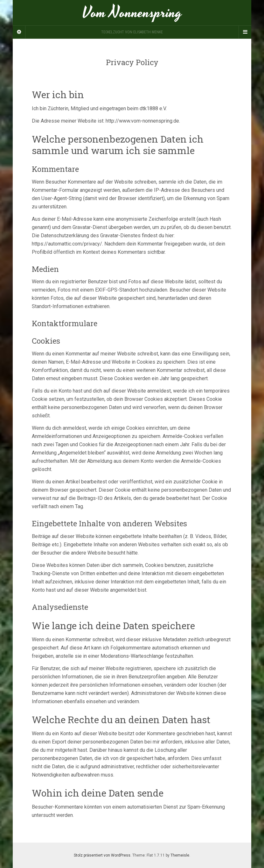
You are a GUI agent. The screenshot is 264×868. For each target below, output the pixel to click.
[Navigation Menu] (245, 32)
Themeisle (180, 855)
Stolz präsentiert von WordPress (102, 855)
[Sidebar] (19, 32)
